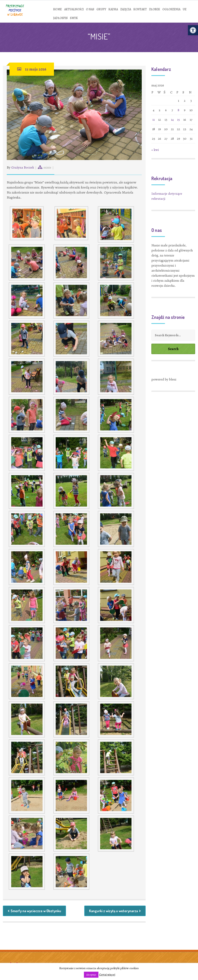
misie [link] (47, 167)
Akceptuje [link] (91, 975)
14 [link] (172, 120)
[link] (193, 30)
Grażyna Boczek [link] (23, 167)
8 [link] (178, 110)
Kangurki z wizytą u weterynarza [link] (115, 911)
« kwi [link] (155, 150)
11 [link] (154, 120)
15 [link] (178, 120)
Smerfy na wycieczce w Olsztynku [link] (34, 911)
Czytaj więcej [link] (107, 975)
